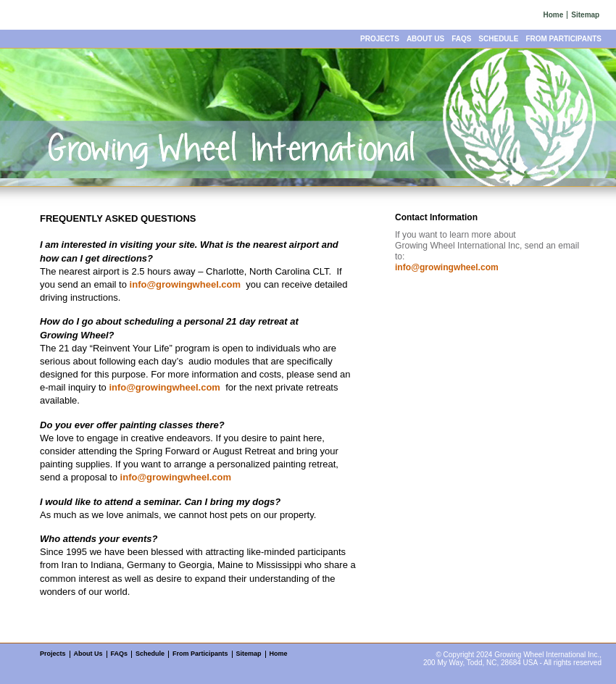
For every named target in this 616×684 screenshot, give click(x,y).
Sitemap (585, 15)
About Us (425, 39)
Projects (380, 39)
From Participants (563, 39)
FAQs (461, 39)
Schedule (498, 39)
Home (554, 15)
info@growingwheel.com (186, 284)
